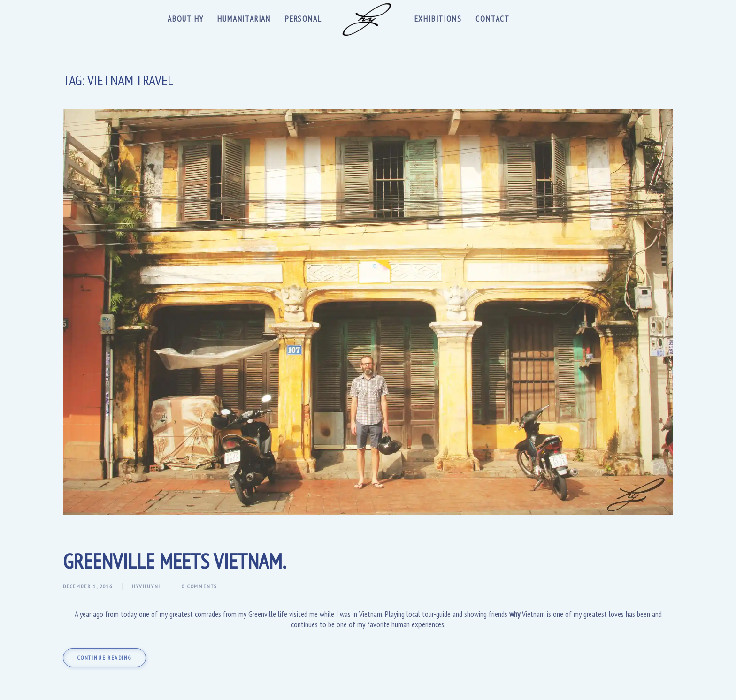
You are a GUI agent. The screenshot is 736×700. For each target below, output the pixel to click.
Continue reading (104, 658)
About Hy (185, 19)
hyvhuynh (147, 586)
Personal (303, 19)
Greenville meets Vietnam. (175, 561)
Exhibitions (438, 19)
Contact (493, 19)
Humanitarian (244, 19)
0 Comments (199, 586)
